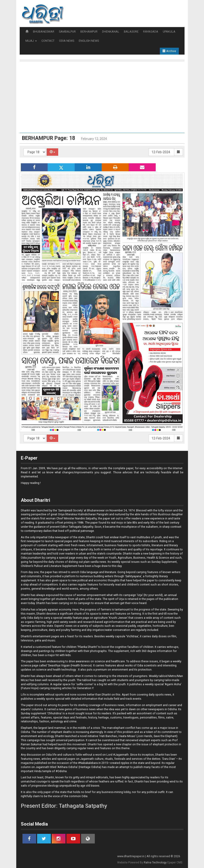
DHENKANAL (111, 32)
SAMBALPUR (67, 32)
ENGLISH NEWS (89, 41)
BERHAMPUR (89, 32)
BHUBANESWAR (44, 32)
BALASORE (131, 32)
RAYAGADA (151, 32)
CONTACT (48, 41)
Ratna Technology (155, 862)
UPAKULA (169, 32)
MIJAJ (31, 41)
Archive (169, 51)
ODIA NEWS (67, 41)
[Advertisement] (102, 98)
